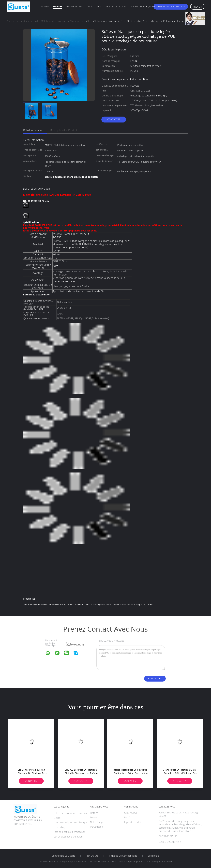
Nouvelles (154, 7)
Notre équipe (97, 822)
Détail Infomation (33, 130)
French (197, 7)
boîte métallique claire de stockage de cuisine (90, 605)
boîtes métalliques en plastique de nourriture (45, 605)
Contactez (114, 119)
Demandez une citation (171, 7)
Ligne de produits (133, 822)
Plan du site (92, 856)
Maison (45, 7)
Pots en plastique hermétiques (70, 832)
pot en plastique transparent (69, 837)
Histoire (94, 813)
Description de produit (63, 130)
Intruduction (96, 827)
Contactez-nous (137, 7)
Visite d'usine (95, 7)
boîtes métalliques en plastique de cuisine (133, 605)
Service (94, 817)
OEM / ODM (130, 813)
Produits (57, 7)
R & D (127, 817)
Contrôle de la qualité (64, 856)
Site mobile (154, 856)
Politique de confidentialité (123, 856)
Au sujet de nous (75, 7)
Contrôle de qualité (115, 7)
